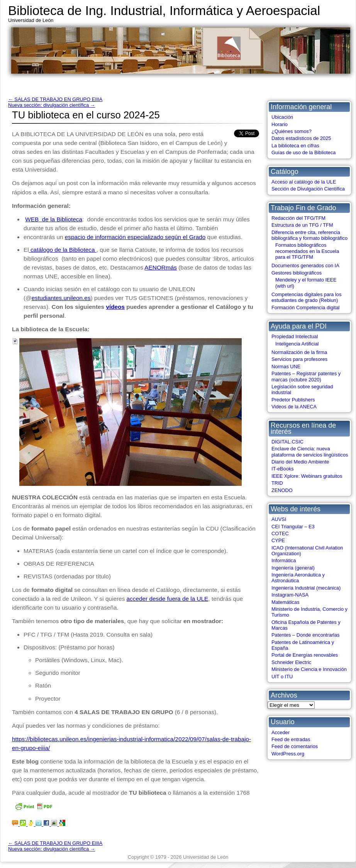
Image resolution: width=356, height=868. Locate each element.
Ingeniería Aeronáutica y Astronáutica (298, 578)
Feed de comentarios (295, 746)
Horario (280, 124)
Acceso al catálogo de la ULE (304, 182)
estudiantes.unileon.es (61, 298)
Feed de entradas (291, 739)
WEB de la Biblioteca (54, 219)
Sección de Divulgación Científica (308, 189)
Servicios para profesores (299, 359)
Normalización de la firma (299, 352)
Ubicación (282, 117)
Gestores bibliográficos (297, 273)
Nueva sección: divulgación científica (52, 105)
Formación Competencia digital (305, 308)
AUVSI (279, 519)
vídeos (115, 307)
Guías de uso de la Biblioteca (303, 153)
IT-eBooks (283, 469)
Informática (284, 560)
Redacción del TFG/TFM (298, 218)
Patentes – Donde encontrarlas (305, 635)
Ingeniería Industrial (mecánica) (306, 588)
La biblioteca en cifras (295, 146)
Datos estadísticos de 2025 (301, 138)
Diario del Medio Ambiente (300, 462)
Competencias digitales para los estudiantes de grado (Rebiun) (306, 297)
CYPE (278, 540)
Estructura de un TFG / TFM (302, 225)
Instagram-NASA (290, 595)
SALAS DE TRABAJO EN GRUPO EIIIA (55, 99)
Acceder (281, 732)
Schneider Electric (291, 662)
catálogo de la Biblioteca (63, 250)
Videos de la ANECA (294, 407)
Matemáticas (286, 602)
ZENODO (282, 490)
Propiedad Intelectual (295, 336)
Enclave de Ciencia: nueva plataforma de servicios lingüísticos (310, 452)
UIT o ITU (282, 677)
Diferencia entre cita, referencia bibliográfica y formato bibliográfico (309, 235)
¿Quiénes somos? (292, 131)
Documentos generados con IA (305, 265)
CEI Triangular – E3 (293, 527)
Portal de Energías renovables (305, 655)
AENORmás (161, 267)
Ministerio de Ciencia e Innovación (309, 669)
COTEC (280, 533)
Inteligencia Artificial (297, 344)
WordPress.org (288, 754)
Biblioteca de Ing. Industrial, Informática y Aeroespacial (164, 11)
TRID (277, 483)
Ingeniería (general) (293, 568)
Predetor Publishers (293, 400)
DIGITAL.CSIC (287, 442)
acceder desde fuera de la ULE (168, 599)
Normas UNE (286, 367)
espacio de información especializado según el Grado (135, 237)
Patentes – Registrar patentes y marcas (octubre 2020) (306, 376)
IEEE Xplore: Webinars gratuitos (307, 476)
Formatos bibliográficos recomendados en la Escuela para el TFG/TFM (307, 251)
